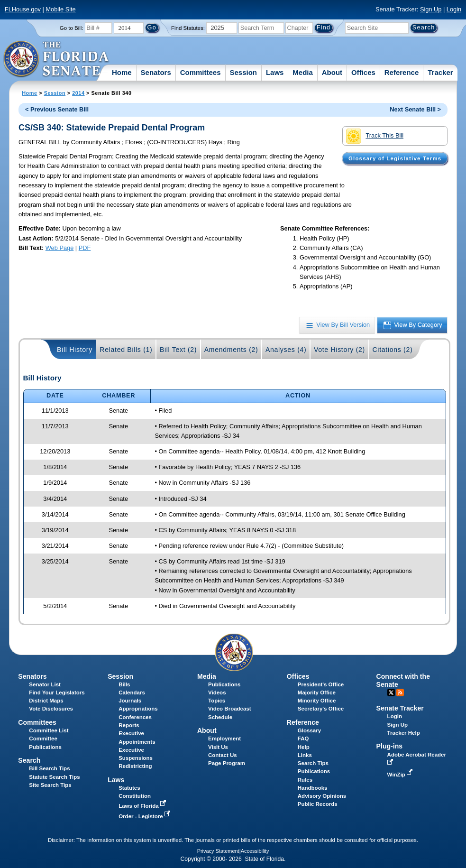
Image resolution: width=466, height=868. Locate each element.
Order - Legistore (145, 816)
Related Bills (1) (126, 350)
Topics (217, 701)
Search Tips (313, 763)
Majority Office (317, 693)
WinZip (401, 775)
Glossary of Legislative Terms (395, 158)
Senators (156, 72)
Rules (305, 780)
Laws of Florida (143, 806)
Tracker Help (404, 733)
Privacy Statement (218, 851)
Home (122, 72)
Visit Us (218, 747)
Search (29, 760)
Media (303, 72)
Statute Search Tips (54, 777)
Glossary (309, 730)
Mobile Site (60, 9)
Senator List (45, 684)
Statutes (129, 788)
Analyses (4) (286, 350)
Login (454, 9)
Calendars (132, 693)
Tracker (440, 72)
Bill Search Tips (49, 768)
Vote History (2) (339, 350)
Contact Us (223, 755)
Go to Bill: (72, 28)
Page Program (227, 763)
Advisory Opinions (322, 796)
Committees (201, 72)
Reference (402, 72)
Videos (217, 693)
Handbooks (313, 788)
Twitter (391, 693)
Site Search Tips (50, 785)
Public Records (318, 804)
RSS (400, 693)
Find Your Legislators (57, 693)
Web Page (60, 248)
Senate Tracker (400, 708)
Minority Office (317, 701)
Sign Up (431, 9)
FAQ (303, 739)
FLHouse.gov (23, 9)
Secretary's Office (321, 709)
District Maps (46, 701)
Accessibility (255, 851)
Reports (129, 725)
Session (243, 72)
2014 (78, 93)
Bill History (75, 350)
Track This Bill (375, 136)
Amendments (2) (231, 350)
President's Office (321, 684)
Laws (275, 72)
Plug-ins (390, 746)
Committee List (49, 730)
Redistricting (135, 766)
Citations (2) (392, 350)
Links (305, 755)
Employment (224, 739)
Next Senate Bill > (415, 109)
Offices (363, 72)
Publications (224, 684)
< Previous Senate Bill (57, 109)
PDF (85, 248)
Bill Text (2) (178, 350)
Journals (130, 701)
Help (304, 747)
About (332, 72)
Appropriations (138, 709)
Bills (124, 684)
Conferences (135, 717)
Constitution (135, 796)
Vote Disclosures (51, 709)
